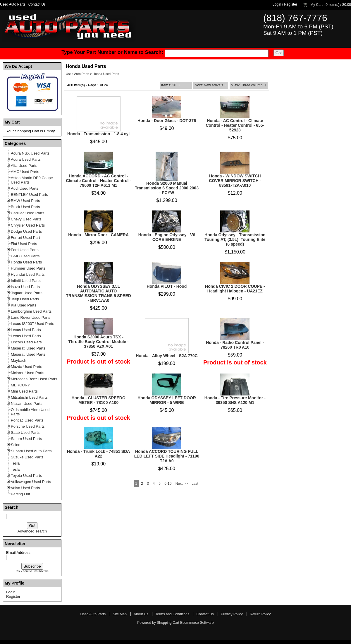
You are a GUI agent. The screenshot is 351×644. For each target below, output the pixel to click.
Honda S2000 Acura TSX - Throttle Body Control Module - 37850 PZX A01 (99, 342)
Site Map (120, 614)
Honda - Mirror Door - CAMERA (98, 235)
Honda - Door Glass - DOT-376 (167, 121)
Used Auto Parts (13, 4)
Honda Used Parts (106, 74)
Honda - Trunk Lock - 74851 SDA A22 (99, 454)
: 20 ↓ (171, 85)
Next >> (182, 484)
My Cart (316, 5)
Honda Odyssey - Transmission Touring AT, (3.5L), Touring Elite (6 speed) (235, 239)
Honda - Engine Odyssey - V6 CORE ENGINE (167, 237)
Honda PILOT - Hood (167, 286)
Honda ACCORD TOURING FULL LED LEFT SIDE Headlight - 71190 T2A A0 (167, 456)
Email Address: (19, 553)
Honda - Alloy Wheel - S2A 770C (167, 356)
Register (291, 4)
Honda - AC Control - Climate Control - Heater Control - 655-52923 (235, 125)
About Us (141, 614)
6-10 (168, 484)
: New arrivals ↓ (211, 85)
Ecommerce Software (197, 623)
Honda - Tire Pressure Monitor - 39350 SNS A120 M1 (235, 400)
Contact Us (37, 4)
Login (277, 4)
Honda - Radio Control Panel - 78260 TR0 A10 (235, 345)
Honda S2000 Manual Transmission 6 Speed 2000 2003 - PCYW (167, 188)
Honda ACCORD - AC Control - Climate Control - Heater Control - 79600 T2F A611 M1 (98, 181)
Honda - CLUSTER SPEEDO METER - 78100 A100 (98, 400)
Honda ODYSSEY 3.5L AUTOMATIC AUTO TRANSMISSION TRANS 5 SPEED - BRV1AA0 (98, 293)
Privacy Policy (232, 614)
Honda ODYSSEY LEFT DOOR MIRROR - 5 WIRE (167, 400)
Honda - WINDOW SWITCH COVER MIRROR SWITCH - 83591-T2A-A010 (235, 181)
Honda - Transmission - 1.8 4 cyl (98, 134)
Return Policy (260, 614)
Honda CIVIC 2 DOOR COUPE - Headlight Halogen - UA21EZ (235, 289)
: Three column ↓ (249, 85)
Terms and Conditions (172, 614)
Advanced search (32, 531)
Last (195, 484)
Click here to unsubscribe (32, 571)
